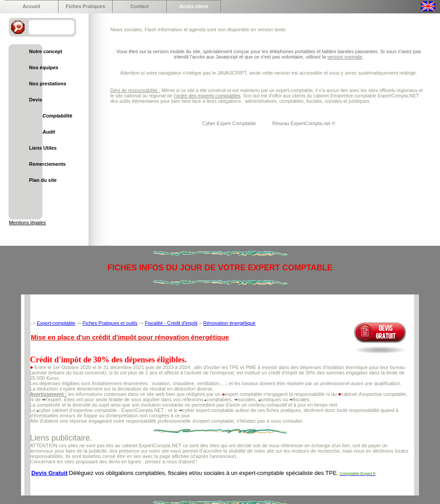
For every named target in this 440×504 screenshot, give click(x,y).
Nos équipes (44, 67)
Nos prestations (48, 84)
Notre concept (46, 51)
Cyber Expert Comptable (230, 123)
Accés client (194, 6)
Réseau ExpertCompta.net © (304, 123)
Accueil (31, 6)
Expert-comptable (56, 323)
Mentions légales (27, 223)
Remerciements (47, 164)
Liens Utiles (43, 148)
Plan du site (43, 180)
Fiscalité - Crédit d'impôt (171, 323)
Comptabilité (57, 116)
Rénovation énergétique (229, 323)
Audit (49, 132)
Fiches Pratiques (85, 6)
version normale (345, 57)
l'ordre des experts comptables (207, 96)
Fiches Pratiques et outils (110, 323)
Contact (140, 6)
